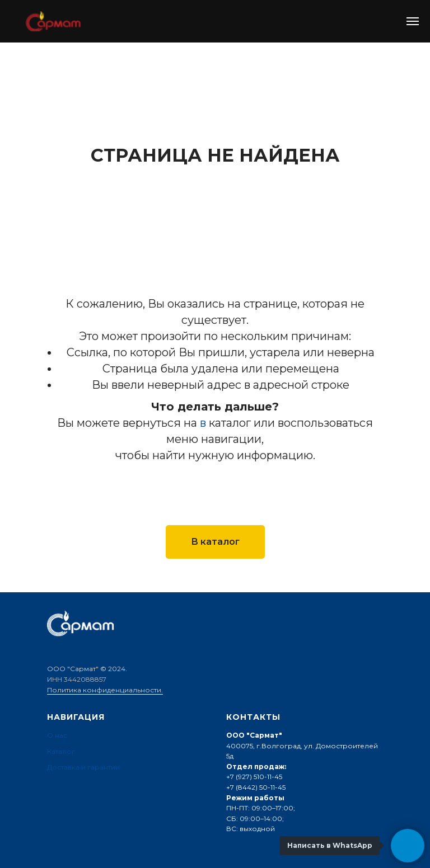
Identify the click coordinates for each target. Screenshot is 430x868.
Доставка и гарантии (83, 767)
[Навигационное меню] (413, 21)
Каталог (61, 751)
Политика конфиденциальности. (105, 690)
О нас (57, 735)
